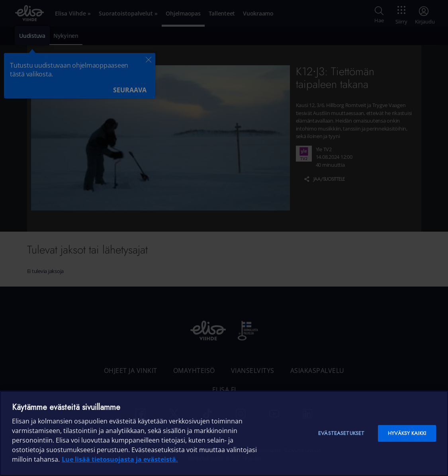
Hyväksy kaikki (407, 433)
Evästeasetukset (341, 433)
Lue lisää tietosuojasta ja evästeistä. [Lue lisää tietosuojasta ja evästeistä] (120, 459)
